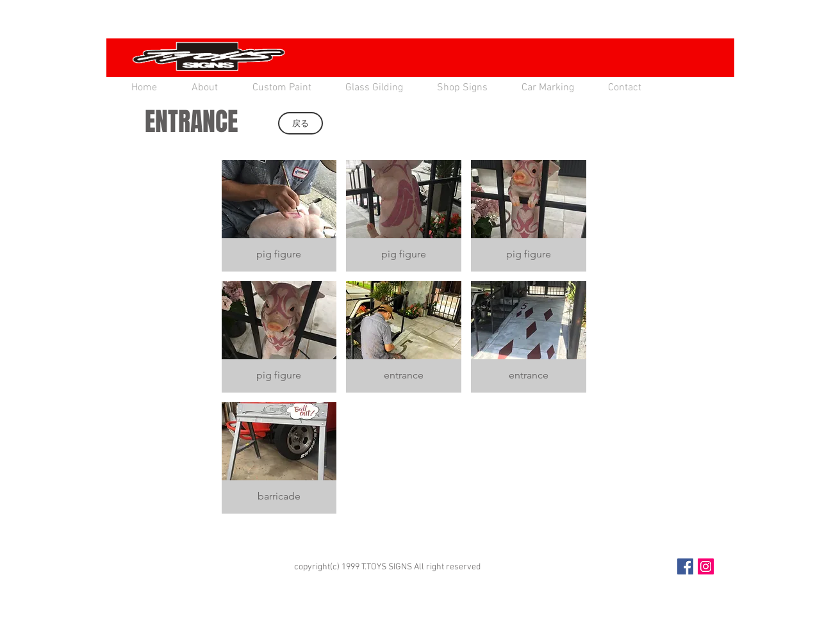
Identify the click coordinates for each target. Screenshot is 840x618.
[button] (279, 216)
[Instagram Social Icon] (706, 566)
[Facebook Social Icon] (685, 566)
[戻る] (301, 123)
